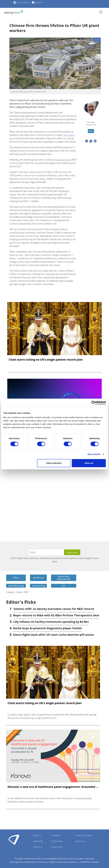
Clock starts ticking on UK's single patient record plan (46, 360)
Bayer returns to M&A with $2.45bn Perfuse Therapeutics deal (56, 615)
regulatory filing (63, 160)
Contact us (38, 847)
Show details (94, 454)
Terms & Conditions (84, 835)
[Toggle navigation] (102, 12)
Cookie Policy (57, 841)
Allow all (89, 463)
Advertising (38, 841)
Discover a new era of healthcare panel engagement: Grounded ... (53, 787)
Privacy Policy (57, 847)
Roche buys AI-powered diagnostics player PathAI (47, 628)
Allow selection (54, 463)
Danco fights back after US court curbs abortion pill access (54, 635)
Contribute (56, 835)
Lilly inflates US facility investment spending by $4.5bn (51, 622)
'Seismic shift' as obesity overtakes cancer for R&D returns (54, 609)
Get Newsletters (23, 2)
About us (37, 835)
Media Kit (39, 2)
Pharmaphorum (14, 840)
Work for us (80, 841)
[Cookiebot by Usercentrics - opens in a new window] (94, 403)
